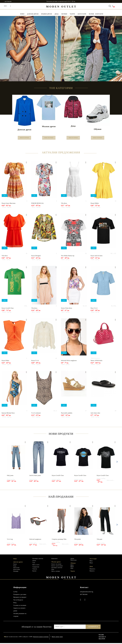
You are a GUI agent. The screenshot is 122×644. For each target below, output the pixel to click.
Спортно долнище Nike (59, 540)
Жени (72, 566)
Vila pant (100, 540)
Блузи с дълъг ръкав (57, 567)
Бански (34, 572)
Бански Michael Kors (8, 414)
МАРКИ (91, 14)
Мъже (72, 568)
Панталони (16, 569)
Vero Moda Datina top (68, 257)
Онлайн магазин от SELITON (102, 638)
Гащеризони (36, 568)
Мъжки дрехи (47, 14)
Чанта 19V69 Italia (96, 361)
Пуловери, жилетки (38, 560)
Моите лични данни (57, 638)
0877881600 (8, 2)
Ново (15, 560)
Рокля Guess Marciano (9, 204)
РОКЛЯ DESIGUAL (38, 204)
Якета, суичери (56, 572)
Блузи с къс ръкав (56, 565)
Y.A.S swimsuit (36, 414)
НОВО (22, 14)
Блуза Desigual (36, 257)
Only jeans (10, 476)
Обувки (64, 14)
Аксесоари (82, 14)
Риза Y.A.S (94, 309)
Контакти (99, 14)
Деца (57, 14)
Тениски (35, 570)
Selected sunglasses (35, 540)
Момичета (92, 570)
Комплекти (55, 560)
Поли (15, 567)
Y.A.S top (10, 540)
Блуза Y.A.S (35, 361)
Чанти (72, 14)
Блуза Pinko (5, 361)
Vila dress (64, 204)
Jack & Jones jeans (35, 476)
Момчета (92, 572)
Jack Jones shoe (95, 414)
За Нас (15, 593)
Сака (34, 564)
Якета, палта (36, 566)
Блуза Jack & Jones (97, 257)
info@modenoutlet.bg (87, 593)
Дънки (34, 562)
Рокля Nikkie (95, 204)
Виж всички (24, 138)
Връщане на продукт (20, 598)
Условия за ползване (20, 606)
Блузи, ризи (17, 570)
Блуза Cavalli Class (8, 309)
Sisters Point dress (67, 309)
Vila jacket (78, 540)
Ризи (53, 570)
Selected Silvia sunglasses (69, 361)
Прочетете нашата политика (41, 638)
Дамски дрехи (33, 14)
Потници (16, 572)
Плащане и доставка (20, 595)
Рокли (15, 565)
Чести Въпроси (18, 601)
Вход (15, 604)
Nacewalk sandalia (67, 414)
